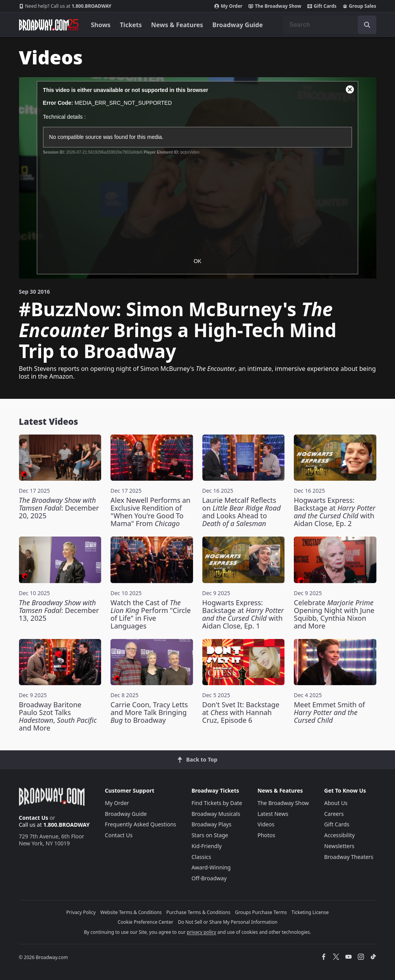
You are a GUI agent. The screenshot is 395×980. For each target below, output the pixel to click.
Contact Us (34, 818)
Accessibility (339, 835)
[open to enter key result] (367, 25)
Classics (201, 857)
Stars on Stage (210, 835)
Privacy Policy (81, 912)
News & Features (177, 25)
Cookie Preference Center (145, 922)
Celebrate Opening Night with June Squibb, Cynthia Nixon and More (334, 614)
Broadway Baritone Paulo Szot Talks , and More (58, 716)
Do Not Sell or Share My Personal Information (228, 922)
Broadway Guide (238, 25)
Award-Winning (211, 867)
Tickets (131, 25)
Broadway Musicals (216, 814)
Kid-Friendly (207, 846)
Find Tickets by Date (217, 803)
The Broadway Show (275, 6)
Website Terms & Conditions (131, 912)
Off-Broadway (209, 878)
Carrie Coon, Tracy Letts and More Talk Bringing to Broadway (149, 712)
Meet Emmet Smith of (329, 712)
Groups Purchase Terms (261, 912)
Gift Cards (322, 6)
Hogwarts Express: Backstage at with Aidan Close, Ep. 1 (243, 614)
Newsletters (339, 846)
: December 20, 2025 (59, 508)
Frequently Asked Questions (141, 824)
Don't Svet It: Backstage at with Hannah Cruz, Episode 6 (241, 712)
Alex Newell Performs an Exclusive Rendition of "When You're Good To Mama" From (150, 512)
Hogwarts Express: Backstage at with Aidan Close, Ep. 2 (335, 512)
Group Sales (359, 6)
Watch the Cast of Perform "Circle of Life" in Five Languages (151, 614)
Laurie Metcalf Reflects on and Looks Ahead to (242, 512)
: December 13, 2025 (59, 610)
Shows (101, 25)
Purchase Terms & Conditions (198, 912)
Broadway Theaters (349, 857)
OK (197, 261)
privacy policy (202, 932)
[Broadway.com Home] (49, 25)
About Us (336, 803)
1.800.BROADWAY (65, 6)
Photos (266, 835)
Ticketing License (310, 912)
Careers (334, 814)
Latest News (273, 814)
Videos (266, 824)
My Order (228, 6)
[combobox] (330, 25)
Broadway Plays (211, 824)
